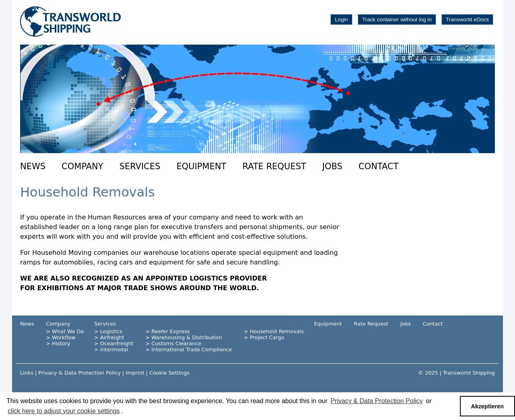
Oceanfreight (117, 343)
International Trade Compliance (192, 349)
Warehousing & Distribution (187, 337)
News (33, 166)
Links (27, 373)
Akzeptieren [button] (488, 406)
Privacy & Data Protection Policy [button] (376, 401)
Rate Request (274, 166)
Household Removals (277, 331)
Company (82, 166)
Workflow (64, 337)
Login (341, 19)
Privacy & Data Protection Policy (79, 373)
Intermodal (114, 349)
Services (140, 166)
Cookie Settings (169, 373)
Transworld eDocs (467, 19)
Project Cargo (267, 337)
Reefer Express (171, 331)
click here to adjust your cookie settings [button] (64, 411)
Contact (379, 166)
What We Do (68, 331)
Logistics (111, 331)
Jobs (332, 166)
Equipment (202, 166)
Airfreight (112, 337)
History (61, 343)
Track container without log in (397, 19)
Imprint (135, 373)
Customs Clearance (176, 343)
